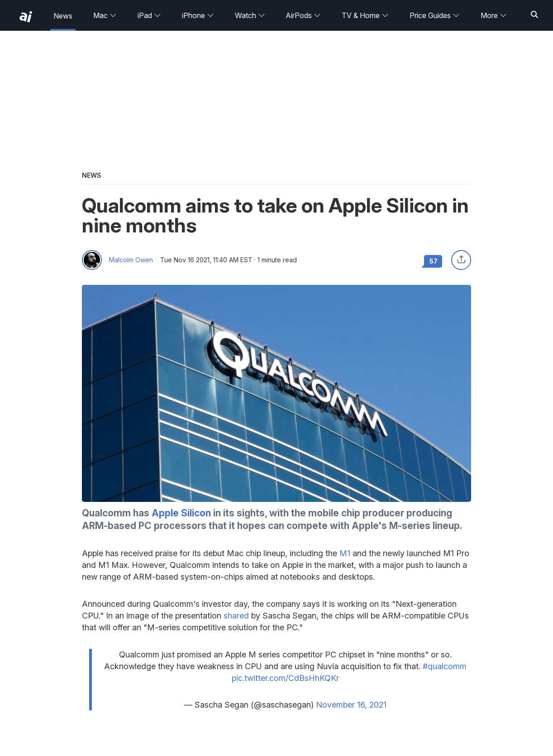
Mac (105, 15)
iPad (149, 15)
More (494, 15)
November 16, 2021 (351, 705)
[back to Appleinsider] (26, 17)
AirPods (303, 15)
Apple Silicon (181, 513)
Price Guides (435, 15)
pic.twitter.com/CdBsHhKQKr (285, 678)
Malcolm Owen (131, 260)
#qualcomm (445, 666)
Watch (250, 15)
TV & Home (365, 15)
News (63, 16)
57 (434, 261)
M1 (345, 553)
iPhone (198, 15)
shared (236, 616)
